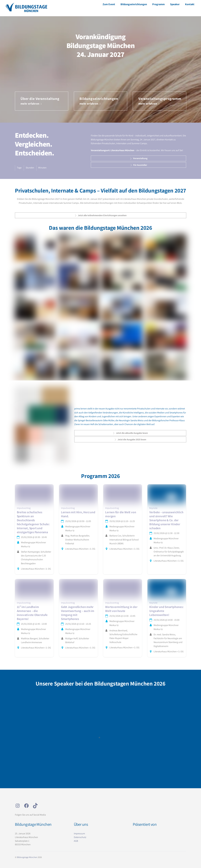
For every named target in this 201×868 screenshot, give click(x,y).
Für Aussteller (139, 165)
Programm (158, 4)
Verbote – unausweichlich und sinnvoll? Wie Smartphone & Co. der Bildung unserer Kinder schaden (166, 520)
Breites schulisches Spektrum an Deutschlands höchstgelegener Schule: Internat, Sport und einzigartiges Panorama (33, 522)
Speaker (175, 4)
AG (75, 841)
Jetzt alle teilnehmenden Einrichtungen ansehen (100, 215)
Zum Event (109, 4)
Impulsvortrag (24, 508)
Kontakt (190, 4)
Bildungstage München (27, 857)
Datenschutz (80, 837)
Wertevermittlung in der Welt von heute (121, 609)
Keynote (153, 508)
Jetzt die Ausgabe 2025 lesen (130, 439)
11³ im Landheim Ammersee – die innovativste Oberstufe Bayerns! (32, 613)
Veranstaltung (138, 158)
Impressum (79, 834)
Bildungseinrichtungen (134, 4)
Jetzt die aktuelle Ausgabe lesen (130, 433)
